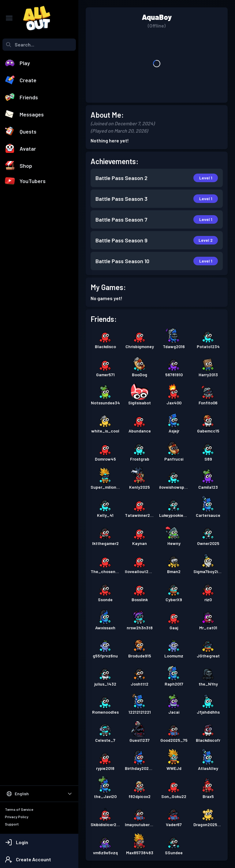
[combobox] (39, 45)
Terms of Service (19, 809)
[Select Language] (39, 794)
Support (12, 824)
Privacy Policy (17, 817)
